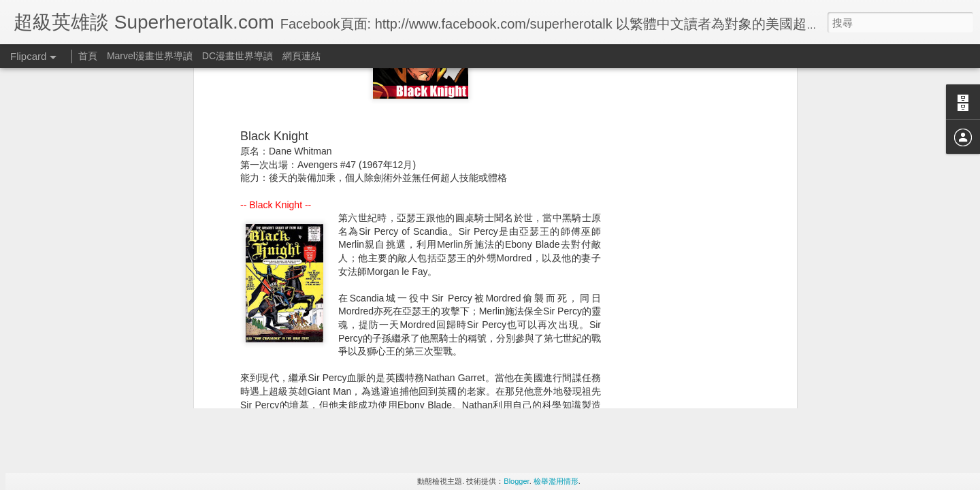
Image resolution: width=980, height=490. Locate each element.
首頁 (88, 56)
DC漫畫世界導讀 (238, 56)
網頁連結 (301, 56)
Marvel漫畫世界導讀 (150, 56)
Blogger (516, 481)
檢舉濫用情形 (556, 481)
